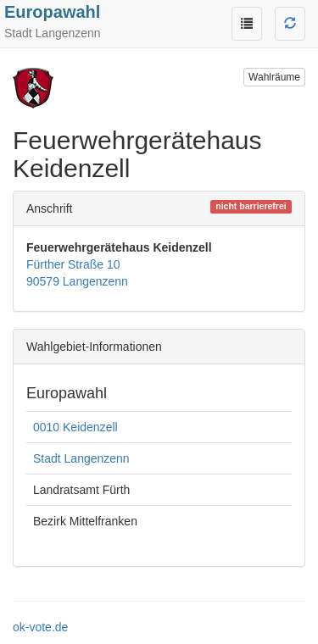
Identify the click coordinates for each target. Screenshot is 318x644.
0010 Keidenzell (75, 427)
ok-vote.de (40, 627)
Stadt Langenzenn (81, 458)
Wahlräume (274, 77)
